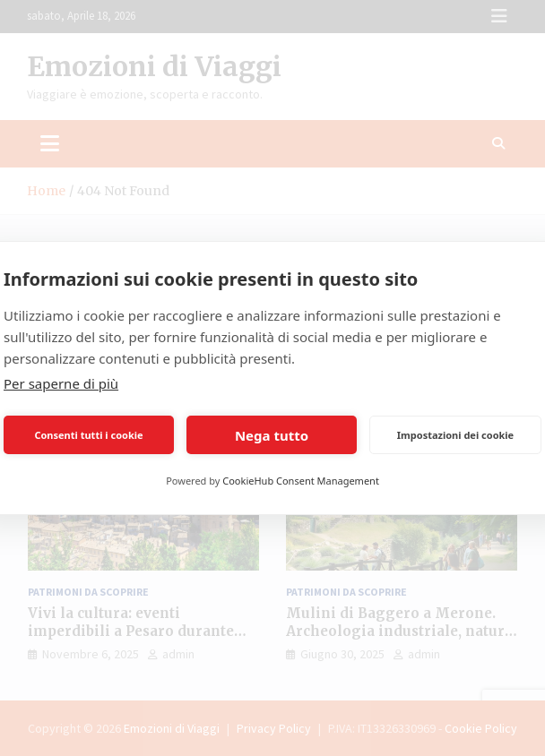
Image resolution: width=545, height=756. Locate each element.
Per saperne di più (61, 383)
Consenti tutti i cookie (88, 435)
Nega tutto (272, 435)
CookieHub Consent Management (301, 481)
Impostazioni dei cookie (455, 435)
